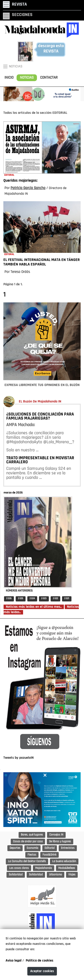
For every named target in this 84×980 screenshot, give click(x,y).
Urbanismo (56, 875)
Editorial (50, 848)
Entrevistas (68, 848)
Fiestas (32, 855)
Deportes (15, 848)
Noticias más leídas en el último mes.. (34, 607)
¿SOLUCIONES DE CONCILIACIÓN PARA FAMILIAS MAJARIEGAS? (40, 416)
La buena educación (64, 861)
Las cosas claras (19, 868)
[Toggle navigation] (15, 5)
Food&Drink (50, 855)
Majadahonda (44, 868)
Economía (32, 848)
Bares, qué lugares (32, 835)
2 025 (21, 599)
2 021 (67, 599)
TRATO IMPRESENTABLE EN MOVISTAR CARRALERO (40, 460)
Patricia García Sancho (28, 188)
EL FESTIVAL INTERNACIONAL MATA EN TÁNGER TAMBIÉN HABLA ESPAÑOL (42, 262)
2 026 (9, 599)
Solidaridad (16, 875)
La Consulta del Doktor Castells (27, 861)
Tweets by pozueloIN (18, 758)
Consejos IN (56, 835)
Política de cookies (40, 961)
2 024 (32, 599)
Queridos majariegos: (20, 181)
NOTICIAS (27, 78)
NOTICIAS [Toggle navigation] (13, 66)
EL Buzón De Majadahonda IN (40, 402)
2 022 (55, 599)
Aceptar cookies (42, 971)
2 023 (44, 599)
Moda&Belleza (67, 868)
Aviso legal (14, 961)
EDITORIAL (9, 175)
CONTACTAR (49, 78)
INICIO (9, 78)
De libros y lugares (60, 842)
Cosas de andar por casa (28, 842)
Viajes (72, 875)
